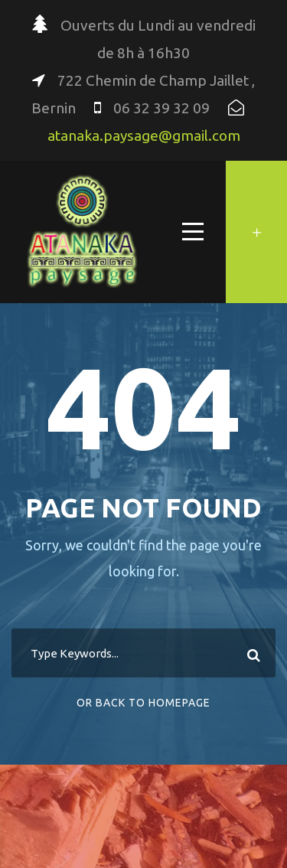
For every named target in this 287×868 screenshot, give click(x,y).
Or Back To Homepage (143, 703)
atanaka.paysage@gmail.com (144, 135)
